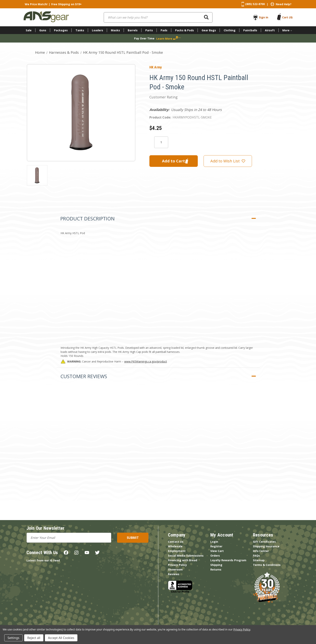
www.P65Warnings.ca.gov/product (146, 361)
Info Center (261, 551)
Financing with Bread (183, 560)
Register (216, 546)
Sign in (264, 17)
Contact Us (176, 542)
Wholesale (175, 546)
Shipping (216, 565)
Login (214, 542)
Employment (177, 551)
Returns (216, 569)
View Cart (217, 551)
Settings (13, 638)
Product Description (87, 218)
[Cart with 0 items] (287, 17)
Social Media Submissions (186, 556)
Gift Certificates (264, 542)
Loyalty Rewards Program (228, 560)
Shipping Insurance (266, 546)
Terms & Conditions (267, 565)
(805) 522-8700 (255, 4)
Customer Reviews (84, 376)
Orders (215, 556)
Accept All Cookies (61, 638)
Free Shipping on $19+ (66, 4)
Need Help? (284, 4)
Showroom (175, 569)
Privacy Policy (177, 565)
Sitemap (259, 560)
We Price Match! (36, 4)
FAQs (256, 556)
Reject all (34, 638)
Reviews (174, 574)
